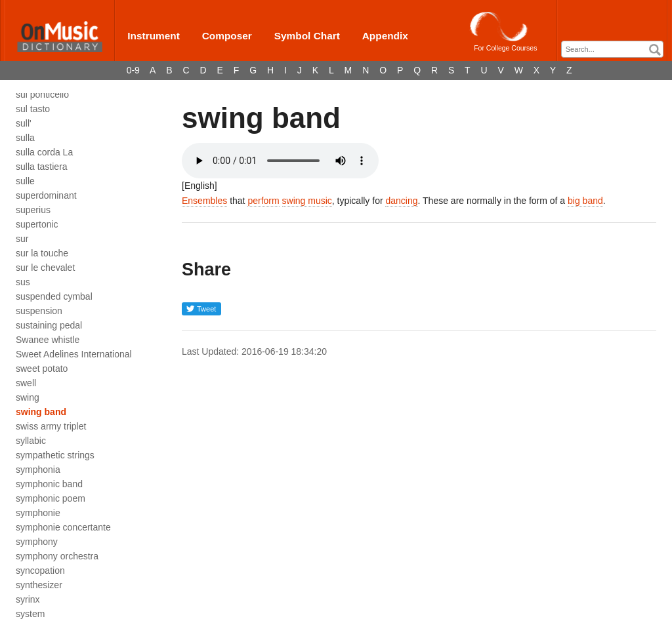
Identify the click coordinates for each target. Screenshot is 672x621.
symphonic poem (51, 498)
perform (263, 201)
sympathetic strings (55, 455)
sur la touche (42, 253)
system (30, 614)
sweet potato (42, 369)
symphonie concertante (63, 527)
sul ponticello (42, 94)
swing (28, 397)
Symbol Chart (307, 36)
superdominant (46, 195)
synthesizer (39, 585)
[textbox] (616, 50)
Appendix (385, 36)
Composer (227, 36)
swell (26, 383)
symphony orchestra (57, 556)
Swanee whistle (48, 340)
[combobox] (612, 49)
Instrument (154, 36)
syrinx (28, 599)
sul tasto (33, 109)
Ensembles (204, 201)
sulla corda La (44, 152)
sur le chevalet (45, 268)
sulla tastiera (42, 167)
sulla (25, 138)
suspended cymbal (54, 296)
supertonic (37, 224)
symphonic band (49, 484)
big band (585, 201)
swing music (307, 201)
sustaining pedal (49, 325)
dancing (401, 201)
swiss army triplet (51, 426)
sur (22, 239)
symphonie (38, 513)
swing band (41, 412)
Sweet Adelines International (74, 354)
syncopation (40, 571)
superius (33, 210)
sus (23, 282)
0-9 (133, 70)
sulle (25, 181)
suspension (39, 311)
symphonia (38, 470)
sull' (24, 123)
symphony (37, 542)
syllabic (31, 441)
